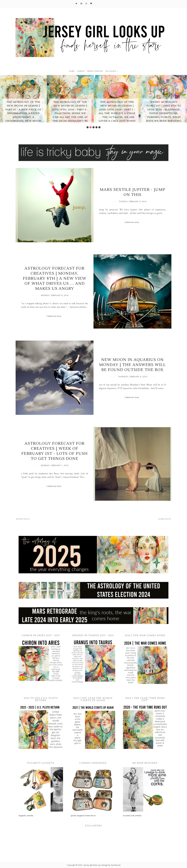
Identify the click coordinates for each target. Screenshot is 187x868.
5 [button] (99, 127)
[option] (23, 99)
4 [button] (96, 127)
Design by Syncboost (111, 865)
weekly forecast (95, 71)
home (72, 71)
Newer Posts (23, 519)
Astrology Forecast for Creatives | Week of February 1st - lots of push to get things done (55, 451)
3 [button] (93, 127)
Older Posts (165, 519)
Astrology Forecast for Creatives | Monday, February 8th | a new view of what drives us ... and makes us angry (55, 278)
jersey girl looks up (92, 865)
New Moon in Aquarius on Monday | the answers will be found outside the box (133, 365)
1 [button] (88, 127)
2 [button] (91, 127)
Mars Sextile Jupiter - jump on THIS (133, 192)
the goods (111, 71)
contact (81, 71)
